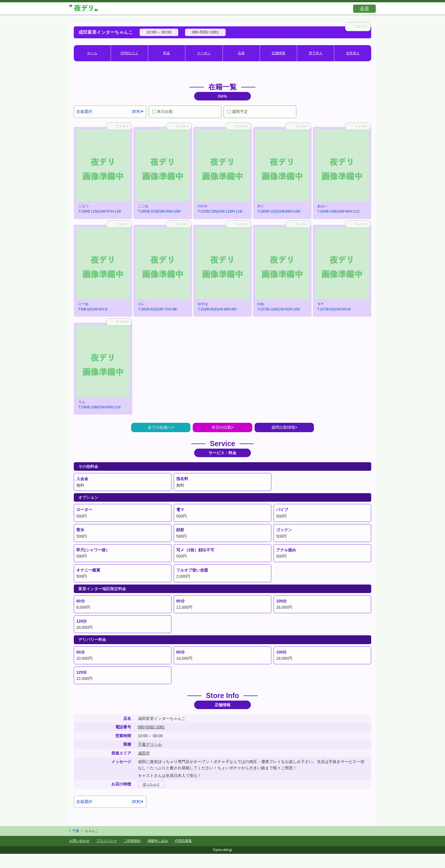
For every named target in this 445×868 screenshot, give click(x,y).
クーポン (204, 53)
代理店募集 (183, 841)
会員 (364, 8)
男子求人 (316, 53)
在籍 (241, 53)
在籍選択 (84, 112)
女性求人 (353, 53)
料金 (167, 53)
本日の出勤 (221, 427)
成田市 (144, 753)
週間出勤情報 (283, 427)
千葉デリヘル (150, 744)
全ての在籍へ (159, 427)
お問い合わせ (79, 841)
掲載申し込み (158, 841)
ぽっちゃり (151, 784)
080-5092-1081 (151, 727)
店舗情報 (278, 53)
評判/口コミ (130, 53)
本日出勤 (163, 112)
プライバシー (107, 841)
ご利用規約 (132, 841)
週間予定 (238, 112)
